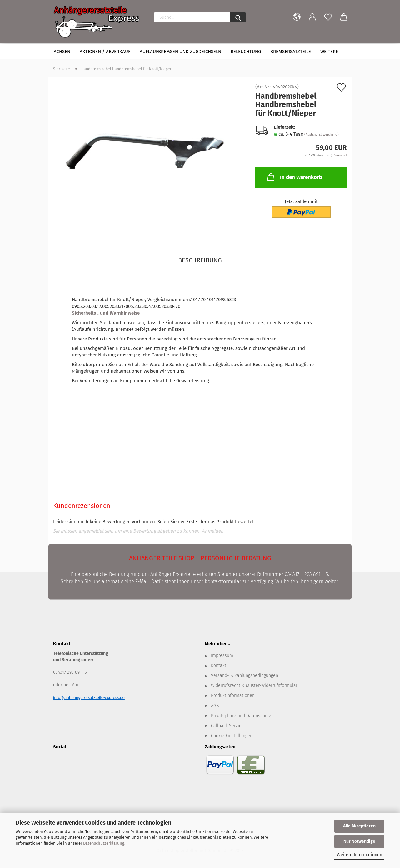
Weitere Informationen (360, 855)
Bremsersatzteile (291, 52)
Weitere (329, 52)
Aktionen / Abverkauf (105, 52)
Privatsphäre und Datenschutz (241, 716)
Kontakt (219, 665)
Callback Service (227, 726)
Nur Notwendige (359, 841)
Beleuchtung (246, 52)
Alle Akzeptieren (359, 826)
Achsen (62, 52)
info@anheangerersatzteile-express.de (89, 697)
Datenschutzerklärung (104, 843)
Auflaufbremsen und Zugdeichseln (180, 52)
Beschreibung (200, 260)
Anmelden (213, 531)
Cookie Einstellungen (232, 736)
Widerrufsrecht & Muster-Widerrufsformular (254, 685)
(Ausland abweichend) (322, 134)
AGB (215, 706)
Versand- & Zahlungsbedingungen (245, 675)
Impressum (222, 655)
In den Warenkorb (294, 177)
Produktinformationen (233, 695)
